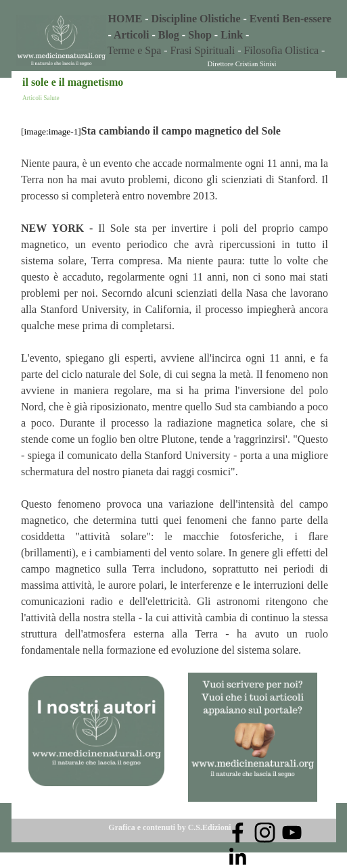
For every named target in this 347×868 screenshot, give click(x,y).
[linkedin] (238, 856)
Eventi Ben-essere (291, 19)
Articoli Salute (41, 98)
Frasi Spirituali (204, 50)
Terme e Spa (135, 50)
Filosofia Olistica (281, 50)
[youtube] (292, 833)
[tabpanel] (221, 27)
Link (232, 35)
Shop (200, 35)
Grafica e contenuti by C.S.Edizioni (169, 827)
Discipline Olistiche (196, 19)
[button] (253, 672)
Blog (169, 35)
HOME (125, 19)
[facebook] (238, 833)
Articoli (131, 35)
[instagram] (265, 833)
